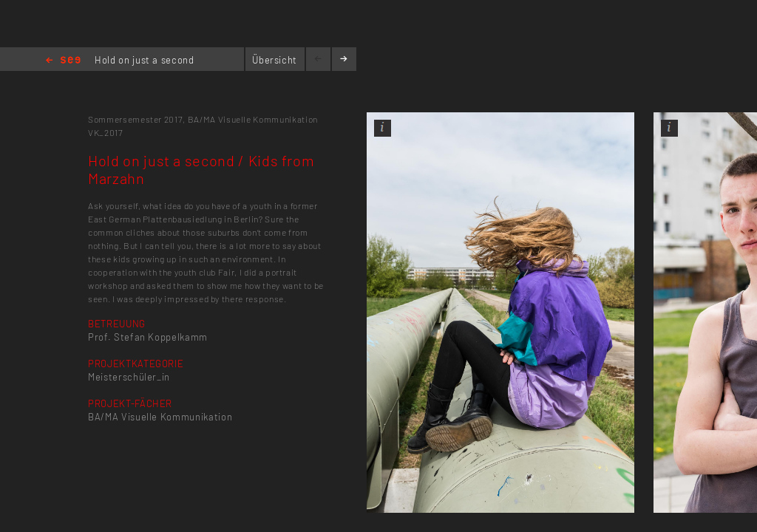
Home (63, 61)
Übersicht (275, 60)
